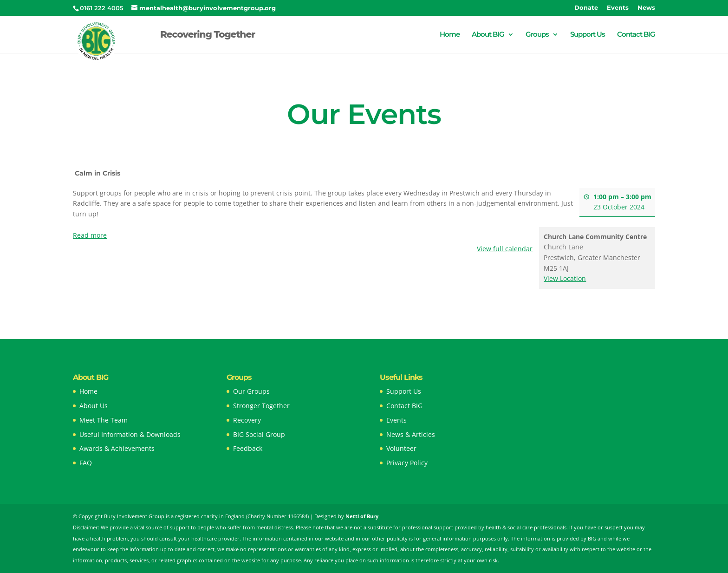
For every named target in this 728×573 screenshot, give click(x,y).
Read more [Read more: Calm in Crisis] (90, 235)
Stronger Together (261, 406)
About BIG (488, 35)
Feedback (248, 448)
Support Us (588, 35)
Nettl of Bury (362, 516)
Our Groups (251, 391)
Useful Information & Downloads (130, 434)
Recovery (247, 420)
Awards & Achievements (117, 448)
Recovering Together (208, 36)
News (646, 8)
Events (618, 8)
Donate (586, 8)
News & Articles (411, 434)
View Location (565, 278)
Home (450, 35)
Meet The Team (104, 420)
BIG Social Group (259, 434)
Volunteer (401, 448)
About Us (94, 406)
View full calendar (505, 249)
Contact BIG (636, 35)
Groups (537, 35)
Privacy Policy (407, 463)
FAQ (86, 463)
